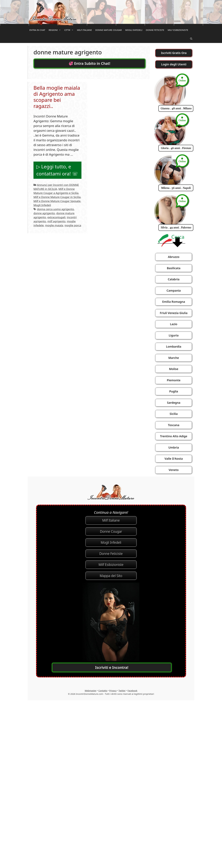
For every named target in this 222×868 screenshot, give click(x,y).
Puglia (174, 391)
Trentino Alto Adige (174, 436)
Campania (174, 291)
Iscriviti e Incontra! (112, 667)
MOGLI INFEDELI (134, 30)
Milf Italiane (111, 520)
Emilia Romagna (174, 302)
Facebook (132, 691)
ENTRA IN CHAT (37, 30)
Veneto (174, 470)
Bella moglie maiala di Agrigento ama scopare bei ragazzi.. (57, 97)
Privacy (113, 691)
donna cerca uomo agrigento (55, 209)
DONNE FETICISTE (155, 30)
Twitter (122, 691)
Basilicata (174, 268)
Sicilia (174, 414)
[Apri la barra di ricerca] (191, 39)
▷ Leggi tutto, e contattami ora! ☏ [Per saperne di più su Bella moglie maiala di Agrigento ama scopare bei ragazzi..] (57, 170)
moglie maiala (54, 225)
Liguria (174, 335)
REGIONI (56, 30)
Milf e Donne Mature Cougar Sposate (57, 201)
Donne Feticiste (111, 554)
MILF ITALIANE (84, 30)
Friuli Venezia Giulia (174, 313)
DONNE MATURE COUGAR (109, 30)
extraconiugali (56, 217)
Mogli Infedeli (42, 205)
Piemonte (174, 380)
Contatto (103, 691)
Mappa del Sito (111, 576)
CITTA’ (70, 30)
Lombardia (174, 346)
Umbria (174, 447)
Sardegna (174, 403)
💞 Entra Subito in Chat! (89, 63)
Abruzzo (174, 257)
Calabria (174, 279)
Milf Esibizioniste (111, 565)
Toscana (174, 425)
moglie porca (73, 225)
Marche (174, 358)
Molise (174, 369)
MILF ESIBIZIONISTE (178, 30)
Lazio (174, 324)
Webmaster (91, 691)
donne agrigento (44, 213)
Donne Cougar (111, 531)
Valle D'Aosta (174, 459)
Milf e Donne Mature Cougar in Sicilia (57, 197)
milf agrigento (56, 221)
